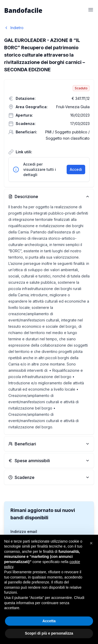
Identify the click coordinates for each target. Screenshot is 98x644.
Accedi (76, 169)
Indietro (14, 28)
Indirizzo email (24, 532)
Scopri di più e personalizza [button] (49, 633)
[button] (91, 543)
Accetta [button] (49, 621)
